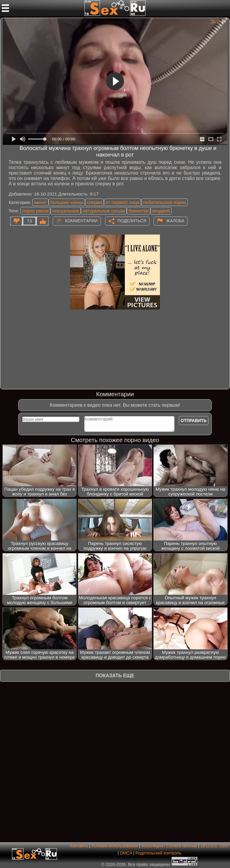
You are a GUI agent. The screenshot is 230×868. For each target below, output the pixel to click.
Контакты (79, 846)
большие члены (67, 202)
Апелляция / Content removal (169, 846)
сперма (94, 202)
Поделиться (132, 220)
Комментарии (81, 220)
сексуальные (66, 211)
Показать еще (115, 676)
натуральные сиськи (104, 211)
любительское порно (165, 202)
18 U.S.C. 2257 (215, 846)
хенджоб (161, 211)
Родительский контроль (158, 853)
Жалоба (175, 220)
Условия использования (115, 846)
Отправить (194, 421)
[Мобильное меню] (5, 8)
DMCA (126, 853)
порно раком (35, 211)
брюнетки (138, 211)
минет (40, 202)
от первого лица (122, 202)
